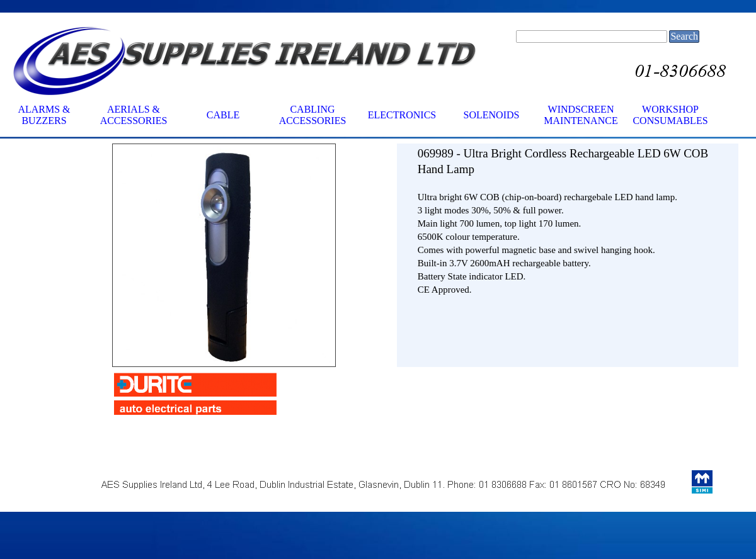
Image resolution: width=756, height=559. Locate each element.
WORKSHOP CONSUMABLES (670, 115)
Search (684, 36)
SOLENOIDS (492, 115)
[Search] (592, 37)
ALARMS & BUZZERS (44, 115)
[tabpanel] (568, 249)
